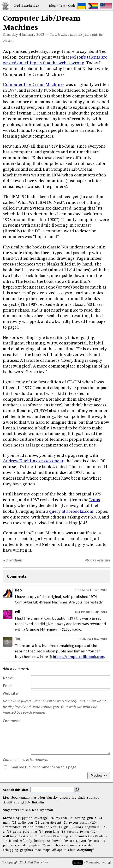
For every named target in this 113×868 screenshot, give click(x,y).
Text (62, 6)
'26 (52, 818)
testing (80, 818)
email (24, 798)
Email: (8, 686)
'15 (9, 832)
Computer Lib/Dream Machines (34, 85)
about (15, 798)
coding (63, 836)
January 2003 (33, 35)
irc (74, 798)
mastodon (38, 798)
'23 (14, 823)
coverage (41, 818)
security (73, 832)
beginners (92, 827)
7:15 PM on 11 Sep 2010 (90, 590)
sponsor (93, 798)
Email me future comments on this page (40, 767)
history (39, 841)
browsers (74, 846)
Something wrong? (98, 863)
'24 (100, 818)
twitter (85, 832)
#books (90, 561)
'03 (103, 841)
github (25, 803)
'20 (93, 823)
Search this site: (16, 790)
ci (4, 832)
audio (22, 823)
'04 (90, 841)
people (8, 846)
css (84, 846)
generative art (51, 823)
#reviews (104, 561)
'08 (97, 836)
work (79, 827)
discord (65, 798)
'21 (65, 823)
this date (69, 850)
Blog (52, 6)
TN (17, 639)
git (66, 827)
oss (96, 841)
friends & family (21, 841)
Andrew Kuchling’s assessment (33, 461)
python (27, 818)
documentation (39, 827)
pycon (73, 823)
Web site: (11, 693)
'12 (93, 832)
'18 (60, 827)
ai (24, 836)
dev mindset (11, 827)
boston (85, 823)
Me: (6, 798)
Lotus (95, 500)
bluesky (52, 798)
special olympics (27, 846)
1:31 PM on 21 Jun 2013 (91, 612)
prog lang (52, 832)
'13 (63, 832)
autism (46, 836)
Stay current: (14, 810)
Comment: (12, 721)
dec (91, 846)
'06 (49, 841)
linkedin (38, 803)
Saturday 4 (12, 35)
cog (30, 823)
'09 (55, 836)
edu (54, 827)
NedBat (26, 6)
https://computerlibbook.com (78, 657)
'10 (37, 836)
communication (81, 836)
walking (9, 836)
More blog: (12, 818)
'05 (66, 841)
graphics (27, 850)
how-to (57, 841)
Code (72, 6)
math (7, 823)
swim (50, 846)
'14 (41, 832)
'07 (5, 841)
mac (38, 850)
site (17, 803)
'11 (19, 836)
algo (30, 836)
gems (17, 832)
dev (103, 836)
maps (46, 850)
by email (47, 810)
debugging (11, 850)
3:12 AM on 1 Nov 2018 (91, 639)
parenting (30, 832)
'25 (71, 818)
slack (81, 798)
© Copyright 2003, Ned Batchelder (25, 863)
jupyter (81, 841)
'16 (104, 827)
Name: (8, 678)
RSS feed (32, 810)
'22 (37, 823)
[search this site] (52, 790)
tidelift (8, 803)
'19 (24, 827)
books (61, 846)
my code (61, 818)
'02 (43, 846)
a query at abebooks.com (70, 512)
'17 (72, 827)
